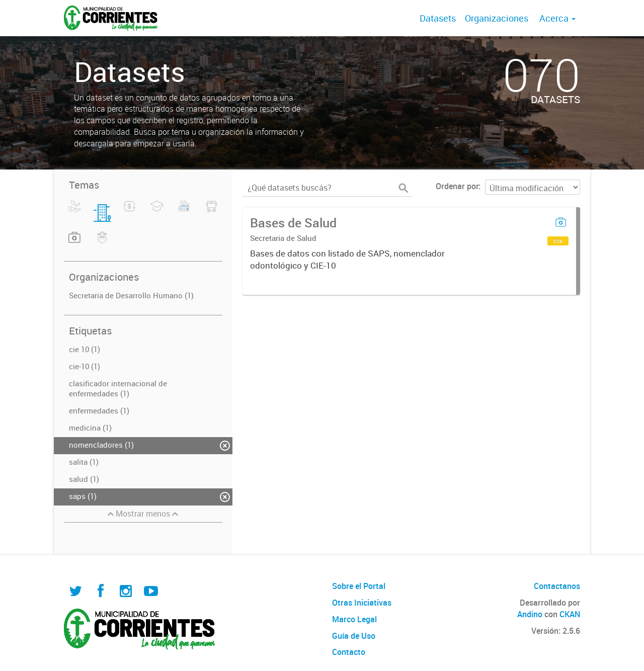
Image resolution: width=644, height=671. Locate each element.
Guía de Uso (354, 636)
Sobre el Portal (359, 586)
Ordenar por (457, 186)
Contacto (349, 652)
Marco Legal (354, 619)
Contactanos (557, 586)
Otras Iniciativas (362, 603)
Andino (530, 614)
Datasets (438, 18)
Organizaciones (497, 18)
